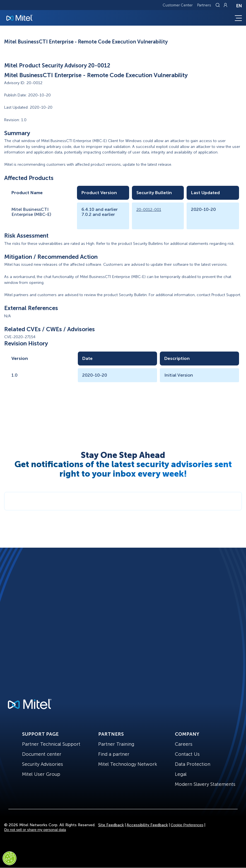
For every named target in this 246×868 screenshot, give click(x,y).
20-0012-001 (149, 210)
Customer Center (178, 5)
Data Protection (193, 764)
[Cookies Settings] (9, 858)
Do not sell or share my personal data (35, 830)
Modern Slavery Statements (205, 784)
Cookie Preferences (187, 825)
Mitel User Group (41, 774)
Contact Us (187, 754)
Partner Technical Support (51, 744)
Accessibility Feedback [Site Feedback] (147, 825)
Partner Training (116, 744)
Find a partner (114, 754)
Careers (184, 744)
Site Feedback (111, 825)
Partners (204, 5)
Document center (42, 754)
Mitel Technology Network (128, 764)
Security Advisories (43, 764)
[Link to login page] (225, 5)
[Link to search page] (218, 5)
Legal (181, 774)
